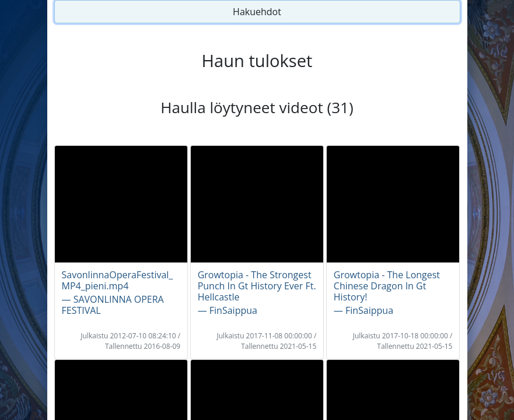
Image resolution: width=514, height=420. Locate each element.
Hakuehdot (257, 12)
